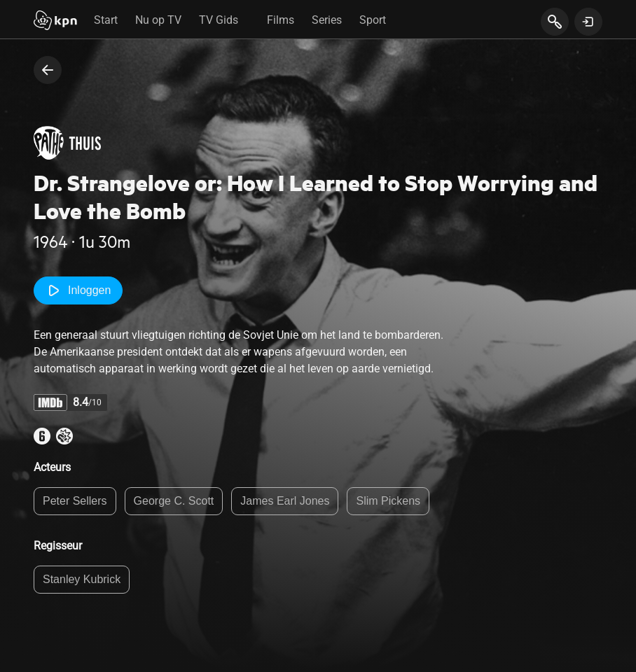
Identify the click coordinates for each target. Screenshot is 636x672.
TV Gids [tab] (219, 20)
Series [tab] (327, 20)
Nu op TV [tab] (158, 20)
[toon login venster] (588, 22)
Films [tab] (281, 20)
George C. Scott (174, 501)
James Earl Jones (285, 501)
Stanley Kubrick (82, 579)
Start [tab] (106, 20)
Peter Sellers (75, 501)
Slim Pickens (388, 501)
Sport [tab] (373, 20)
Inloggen (78, 290)
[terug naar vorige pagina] (48, 70)
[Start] (55, 22)
